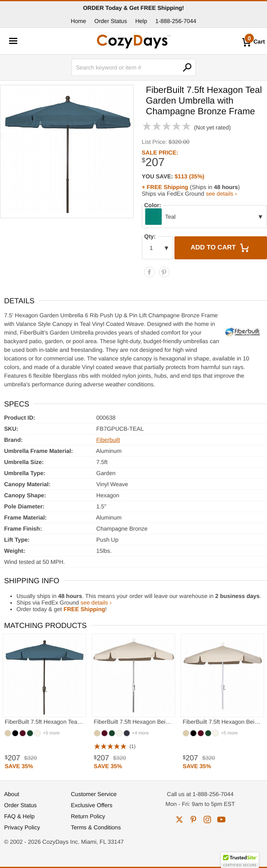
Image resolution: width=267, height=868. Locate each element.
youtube (221, 820)
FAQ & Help (19, 816)
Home (78, 21)
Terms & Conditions (96, 827)
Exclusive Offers (92, 805)
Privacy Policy (22, 827)
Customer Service (94, 794)
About (12, 794)
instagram (207, 820)
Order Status (110, 21)
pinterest (193, 820)
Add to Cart (221, 248)
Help (141, 21)
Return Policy (88, 816)
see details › (221, 194)
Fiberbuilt (108, 440)
